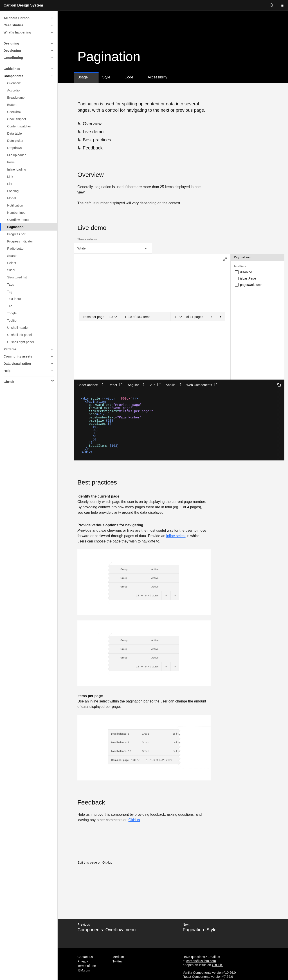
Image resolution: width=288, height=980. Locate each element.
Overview (92, 124)
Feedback (93, 148)
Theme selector (87, 239)
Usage (83, 77)
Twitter (117, 961)
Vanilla (173, 385)
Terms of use (87, 966)
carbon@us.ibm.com (201, 961)
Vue (155, 385)
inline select (176, 536)
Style (106, 77)
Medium (118, 957)
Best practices (97, 140)
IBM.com (84, 970)
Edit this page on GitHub (95, 862)
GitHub (134, 820)
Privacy (83, 961)
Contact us (85, 957)
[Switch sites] (283, 5)
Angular (136, 385)
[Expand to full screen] (225, 259)
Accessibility (157, 77)
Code (129, 77)
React (116, 385)
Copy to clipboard (279, 385)
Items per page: (94, 317)
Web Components (202, 385)
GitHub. (217, 965)
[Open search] (272, 5)
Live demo (93, 132)
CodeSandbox (90, 385)
